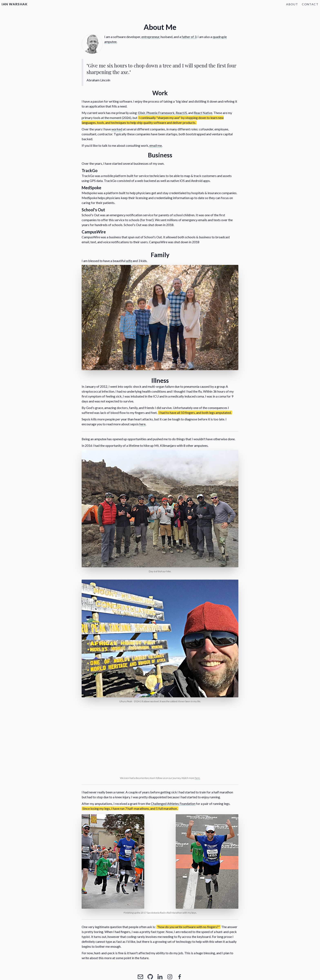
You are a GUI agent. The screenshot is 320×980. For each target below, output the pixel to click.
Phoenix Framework (160, 113)
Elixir (142, 113)
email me (156, 145)
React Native (203, 113)
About (292, 4)
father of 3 (189, 37)
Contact (310, 4)
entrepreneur (150, 37)
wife (129, 261)
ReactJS (181, 113)
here (142, 424)
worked (117, 129)
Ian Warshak (15, 4)
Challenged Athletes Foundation (173, 804)
